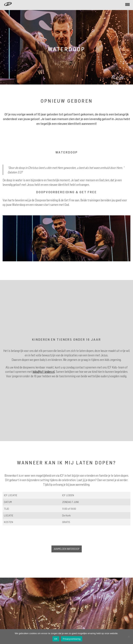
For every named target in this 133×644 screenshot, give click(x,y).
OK (56, 639)
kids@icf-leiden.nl (44, 372)
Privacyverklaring (72, 639)
